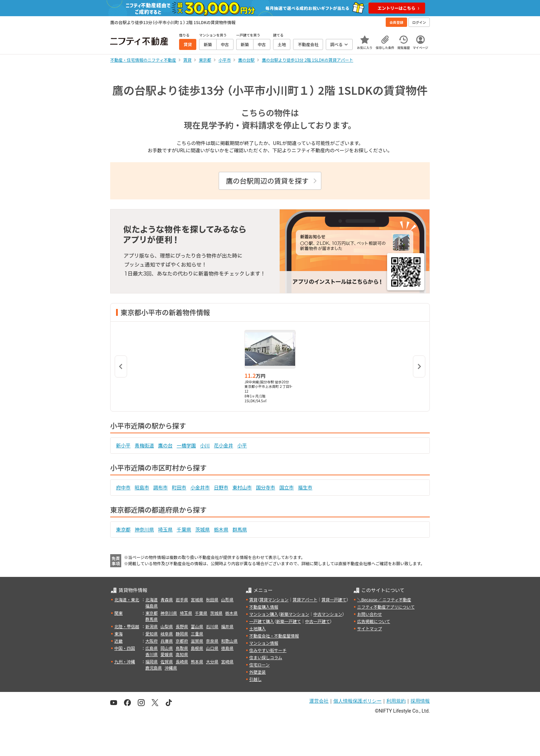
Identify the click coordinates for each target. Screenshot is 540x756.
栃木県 (221, 529)
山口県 (212, 648)
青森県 (167, 599)
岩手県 (182, 599)
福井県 (227, 626)
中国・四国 (125, 648)
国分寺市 (266, 487)
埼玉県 (165, 529)
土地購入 (258, 628)
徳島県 (227, 648)
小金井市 (200, 487)
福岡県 (152, 661)
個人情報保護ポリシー (357, 701)
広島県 (152, 648)
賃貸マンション (274, 599)
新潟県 (152, 626)
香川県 (152, 654)
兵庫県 (167, 641)
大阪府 (152, 641)
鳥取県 (182, 648)
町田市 (179, 487)
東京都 (123, 529)
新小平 (123, 445)
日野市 (221, 487)
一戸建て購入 (262, 621)
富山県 (197, 626)
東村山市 (242, 487)
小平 (242, 445)
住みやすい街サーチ (268, 650)
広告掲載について (374, 621)
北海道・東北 (127, 599)
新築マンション (295, 614)
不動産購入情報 (264, 607)
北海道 (152, 599)
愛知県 (152, 634)
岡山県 (167, 648)
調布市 (160, 487)
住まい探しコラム (266, 657)
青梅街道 (144, 445)
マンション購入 (264, 614)
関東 (118, 613)
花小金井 (224, 445)
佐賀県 (167, 661)
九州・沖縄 (125, 661)
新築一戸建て (289, 621)
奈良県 (212, 641)
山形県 (227, 599)
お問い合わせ (370, 614)
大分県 (212, 661)
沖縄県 (171, 668)
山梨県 (167, 626)
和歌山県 (229, 641)
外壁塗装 (258, 672)
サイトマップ (370, 628)
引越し (256, 679)
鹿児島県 (154, 668)
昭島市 (142, 487)
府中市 (123, 487)
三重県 (197, 634)
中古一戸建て (318, 621)
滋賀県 (197, 641)
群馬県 (240, 529)
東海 (118, 634)
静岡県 (182, 634)
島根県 (197, 648)
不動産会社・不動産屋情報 (274, 636)
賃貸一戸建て (334, 599)
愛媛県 (167, 654)
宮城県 (197, 599)
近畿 (118, 641)
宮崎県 (227, 661)
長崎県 (182, 661)
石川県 (212, 626)
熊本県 (197, 661)
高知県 (182, 654)
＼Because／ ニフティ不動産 (384, 599)
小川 (205, 445)
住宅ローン (259, 665)
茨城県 (202, 529)
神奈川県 (144, 529)
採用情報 (420, 701)
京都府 (182, 641)
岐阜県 (167, 634)
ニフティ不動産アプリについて (386, 607)
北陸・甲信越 (127, 626)
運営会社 (319, 701)
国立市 (287, 487)
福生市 (305, 487)
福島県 (152, 606)
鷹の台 (165, 445)
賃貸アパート (305, 599)
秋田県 (212, 599)
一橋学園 (186, 445)
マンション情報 (264, 643)
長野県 (182, 626)
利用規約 (396, 701)
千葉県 (184, 529)
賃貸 (253, 599)
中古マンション (328, 614)
